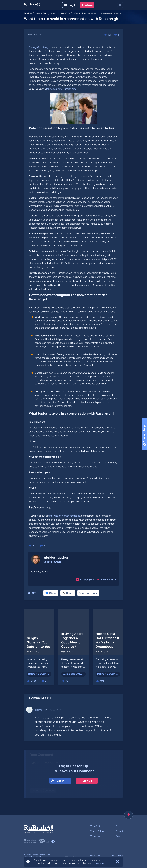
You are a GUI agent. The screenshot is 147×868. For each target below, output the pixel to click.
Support (119, 831)
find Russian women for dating (64, 516)
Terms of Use (95, 855)
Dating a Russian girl (40, 47)
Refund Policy (118, 855)
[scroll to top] (128, 815)
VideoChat (95, 826)
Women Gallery (97, 831)
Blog (118, 836)
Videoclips (95, 836)
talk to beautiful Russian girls (61, 89)
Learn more (98, 863)
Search (119, 826)
